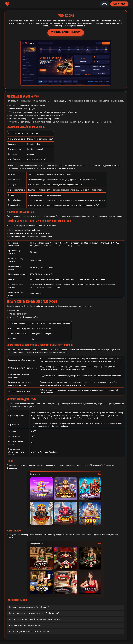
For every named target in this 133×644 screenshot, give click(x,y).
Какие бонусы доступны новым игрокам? (29, 632)
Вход (104, 4)
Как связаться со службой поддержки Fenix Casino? (35, 619)
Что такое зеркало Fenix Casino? (25, 625)
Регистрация (119, 4)
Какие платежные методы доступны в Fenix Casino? (34, 613)
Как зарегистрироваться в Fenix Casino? (29, 607)
